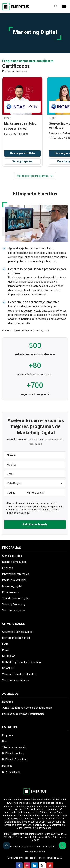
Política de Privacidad (15, 760)
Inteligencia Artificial (14, 580)
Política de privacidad (21, 847)
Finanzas (8, 568)
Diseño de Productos (14, 562)
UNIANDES (8, 668)
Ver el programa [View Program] (22, 161)
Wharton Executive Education (19, 674)
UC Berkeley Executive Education (21, 662)
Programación (11, 592)
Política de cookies (13, 754)
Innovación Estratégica (16, 574)
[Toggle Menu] (64, 7)
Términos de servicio (14, 747)
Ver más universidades (16, 680)
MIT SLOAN (9, 656)
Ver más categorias (14, 610)
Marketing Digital (12, 586)
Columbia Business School (18, 632)
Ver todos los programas (35, 176)
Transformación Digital (16, 598)
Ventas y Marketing (14, 604)
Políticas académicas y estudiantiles (23, 714)
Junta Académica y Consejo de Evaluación (27, 708)
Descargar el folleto (22, 153)
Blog (5, 741)
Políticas (7, 766)
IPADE (6, 644)
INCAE (6, 650)
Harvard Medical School (16, 638)
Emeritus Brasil (11, 772)
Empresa (8, 735)
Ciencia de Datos (12, 556)
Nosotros (8, 702)
